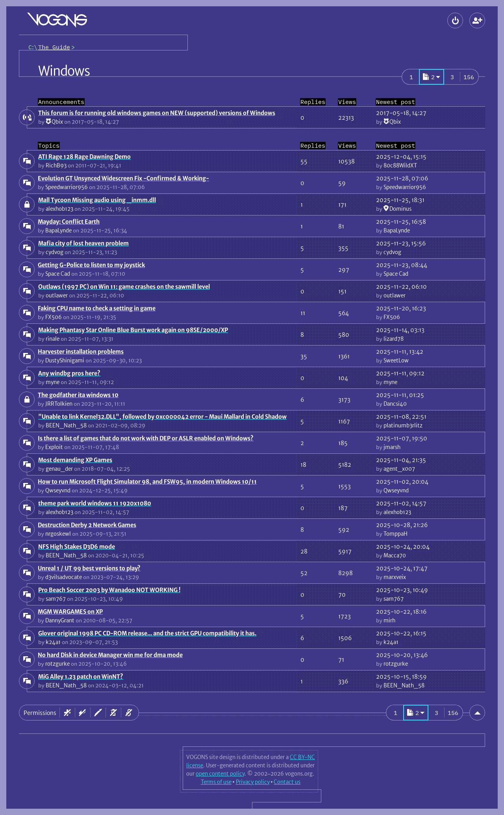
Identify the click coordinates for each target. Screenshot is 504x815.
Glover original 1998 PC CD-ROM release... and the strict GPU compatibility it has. (147, 633)
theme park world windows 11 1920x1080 (95, 503)
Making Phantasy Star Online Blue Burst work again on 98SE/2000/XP (133, 330)
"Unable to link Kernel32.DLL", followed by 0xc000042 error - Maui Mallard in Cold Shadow (162, 417)
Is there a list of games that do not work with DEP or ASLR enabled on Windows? (146, 438)
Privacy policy (253, 782)
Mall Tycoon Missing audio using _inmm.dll (97, 200)
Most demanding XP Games (75, 460)
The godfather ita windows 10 (78, 395)
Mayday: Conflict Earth (69, 222)
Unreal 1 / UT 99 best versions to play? (89, 568)
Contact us (287, 782)
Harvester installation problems (81, 352)
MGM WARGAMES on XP (70, 612)
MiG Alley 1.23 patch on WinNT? (81, 677)
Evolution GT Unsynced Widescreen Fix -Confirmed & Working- (123, 178)
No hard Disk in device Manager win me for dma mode (110, 655)
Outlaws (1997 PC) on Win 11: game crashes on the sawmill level (124, 287)
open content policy (220, 774)
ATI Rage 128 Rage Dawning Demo (84, 157)
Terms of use (216, 782)
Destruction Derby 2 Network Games (87, 525)
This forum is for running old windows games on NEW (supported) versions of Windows (157, 113)
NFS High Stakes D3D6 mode (77, 547)
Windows (64, 71)
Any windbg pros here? (69, 373)
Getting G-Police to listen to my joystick (91, 265)
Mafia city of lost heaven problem (83, 243)
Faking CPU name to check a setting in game (97, 308)
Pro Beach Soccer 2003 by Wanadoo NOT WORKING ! (109, 590)
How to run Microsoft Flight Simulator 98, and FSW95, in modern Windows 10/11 (147, 482)
